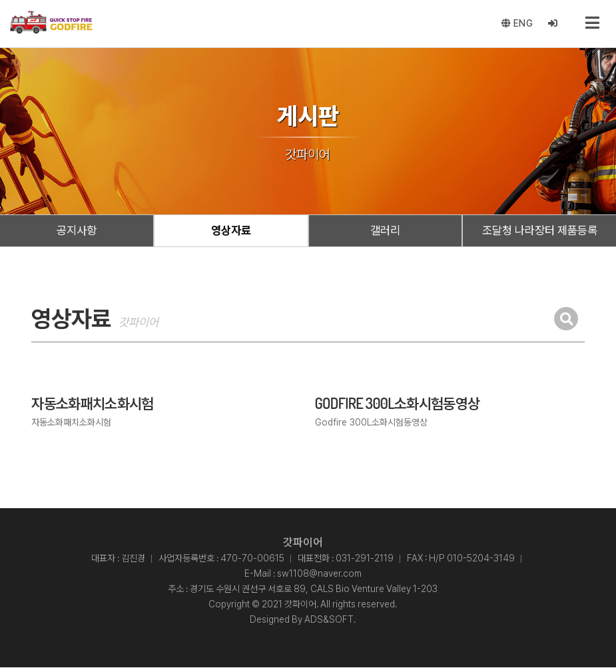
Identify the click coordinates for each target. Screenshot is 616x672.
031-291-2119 (365, 563)
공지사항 (77, 233)
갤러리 (385, 233)
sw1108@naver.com (319, 578)
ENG (516, 25)
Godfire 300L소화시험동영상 (398, 408)
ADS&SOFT (329, 624)
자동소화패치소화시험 (92, 408)
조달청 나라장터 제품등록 (539, 233)
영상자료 (231, 233)
